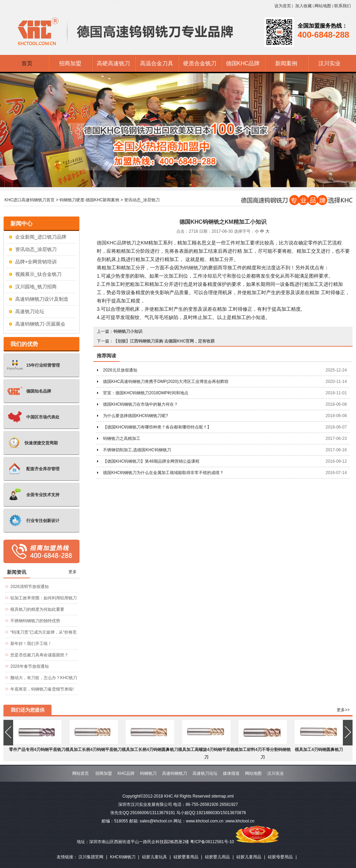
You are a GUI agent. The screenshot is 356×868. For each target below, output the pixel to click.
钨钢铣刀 (194, 268)
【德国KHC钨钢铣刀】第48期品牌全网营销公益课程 (151, 461)
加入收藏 (303, 6)
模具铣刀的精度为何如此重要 (37, 609)
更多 (73, 572)
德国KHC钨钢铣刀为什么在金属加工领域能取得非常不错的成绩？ (163, 473)
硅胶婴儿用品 (217, 857)
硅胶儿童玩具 (154, 857)
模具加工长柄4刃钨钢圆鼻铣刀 (150, 750)
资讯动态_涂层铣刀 (142, 200)
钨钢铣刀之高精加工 (122, 438)
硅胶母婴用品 (280, 857)
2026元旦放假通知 (120, 370)
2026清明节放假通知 (30, 587)
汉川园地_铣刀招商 (36, 287)
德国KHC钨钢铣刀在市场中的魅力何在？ (140, 404)
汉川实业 (275, 773)
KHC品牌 (126, 773)
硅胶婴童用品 (186, 857)
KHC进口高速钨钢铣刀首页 (30, 200)
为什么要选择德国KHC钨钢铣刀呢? (135, 416)
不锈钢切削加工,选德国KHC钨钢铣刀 (137, 450)
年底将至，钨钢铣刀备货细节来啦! (42, 689)
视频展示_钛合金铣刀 (38, 274)
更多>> (343, 710)
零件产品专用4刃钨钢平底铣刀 (37, 750)
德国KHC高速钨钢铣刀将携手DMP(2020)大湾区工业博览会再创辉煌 (166, 382)
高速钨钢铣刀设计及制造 (42, 299)
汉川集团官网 (91, 857)
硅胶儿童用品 (249, 857)
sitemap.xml (223, 796)
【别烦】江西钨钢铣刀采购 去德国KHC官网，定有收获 (164, 341)
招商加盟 (104, 773)
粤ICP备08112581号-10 (212, 842)
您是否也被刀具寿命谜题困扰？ (39, 655)
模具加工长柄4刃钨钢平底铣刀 (93, 750)
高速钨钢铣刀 (175, 773)
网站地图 (323, 6)
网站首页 (81, 773)
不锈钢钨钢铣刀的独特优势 (35, 621)
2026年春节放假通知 (30, 666)
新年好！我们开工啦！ (31, 644)
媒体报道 (231, 773)
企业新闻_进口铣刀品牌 (41, 237)
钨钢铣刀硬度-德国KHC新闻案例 (89, 200)
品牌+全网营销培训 (36, 262)
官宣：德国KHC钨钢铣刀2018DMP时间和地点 (146, 393)
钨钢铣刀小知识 (128, 331)
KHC (107, 243)
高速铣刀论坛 (30, 311)
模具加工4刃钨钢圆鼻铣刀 (319, 750)
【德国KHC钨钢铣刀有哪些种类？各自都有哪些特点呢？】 (157, 427)
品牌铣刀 (127, 243)
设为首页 (283, 6)
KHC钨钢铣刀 (123, 857)
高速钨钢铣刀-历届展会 (40, 324)
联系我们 (343, 6)
